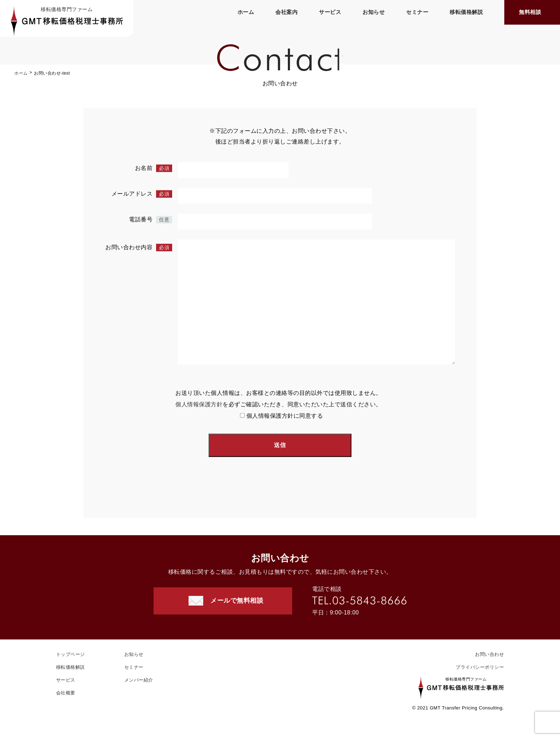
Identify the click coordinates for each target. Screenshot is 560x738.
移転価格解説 (466, 12)
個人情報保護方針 (199, 405)
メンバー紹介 (139, 680)
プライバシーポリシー (480, 667)
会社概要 (66, 693)
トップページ (71, 654)
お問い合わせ (489, 654)
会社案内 (286, 12)
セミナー (417, 12)
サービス (330, 12)
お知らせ (374, 12)
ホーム (246, 12)
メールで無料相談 (237, 601)
